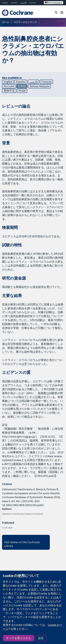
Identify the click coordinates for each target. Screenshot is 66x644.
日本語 (22, 86)
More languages (54, 3)
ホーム (6, 22)
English (5, 3)
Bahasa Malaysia (40, 86)
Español (14, 3)
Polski (22, 91)
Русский (9, 86)
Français (33, 3)
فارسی (23, 3)
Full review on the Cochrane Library (22, 544)
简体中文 (9, 91)
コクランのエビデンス (25, 22)
